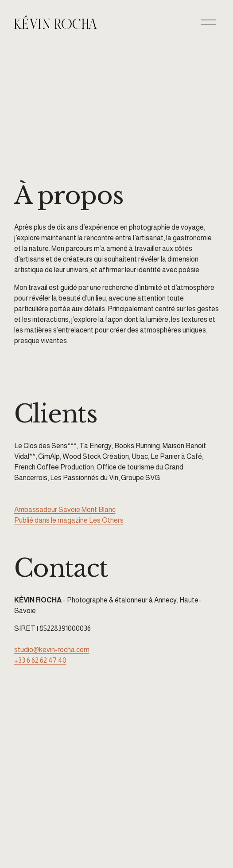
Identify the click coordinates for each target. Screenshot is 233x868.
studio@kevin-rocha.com (52, 650)
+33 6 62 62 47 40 (40, 660)
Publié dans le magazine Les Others (69, 520)
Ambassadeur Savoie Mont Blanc (65, 510)
